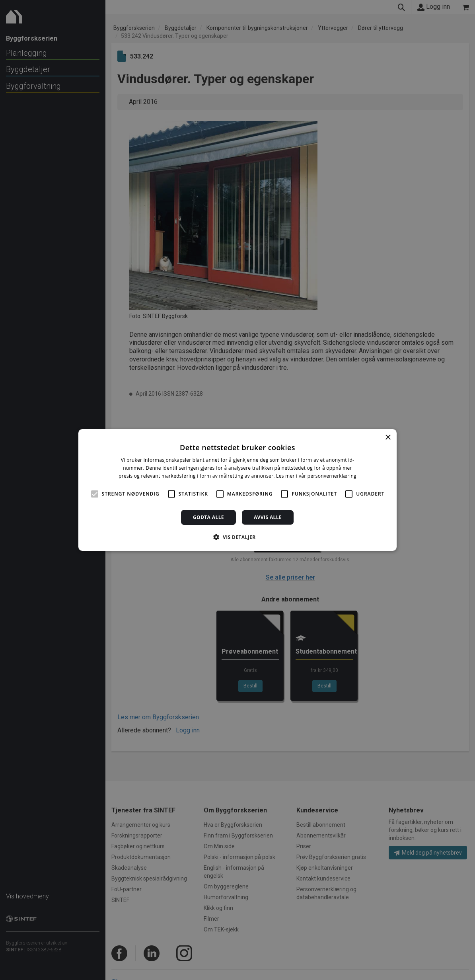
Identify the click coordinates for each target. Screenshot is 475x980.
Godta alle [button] (208, 517)
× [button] (388, 438)
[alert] (237, 490)
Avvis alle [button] (268, 517)
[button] (237, 537)
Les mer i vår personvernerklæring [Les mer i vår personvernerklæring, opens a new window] (316, 476)
